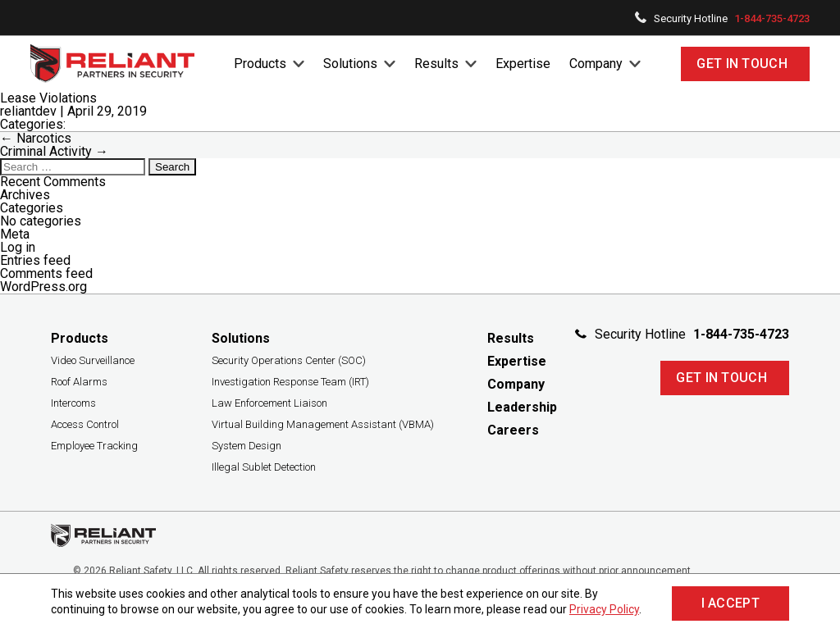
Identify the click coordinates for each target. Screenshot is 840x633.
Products (260, 64)
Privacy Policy (604, 609)
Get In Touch (742, 64)
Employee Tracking (94, 446)
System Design (247, 446)
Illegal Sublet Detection (264, 467)
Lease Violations (48, 98)
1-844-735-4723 (772, 18)
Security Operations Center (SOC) (289, 360)
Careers (513, 430)
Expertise (523, 64)
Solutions (350, 64)
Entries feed (35, 260)
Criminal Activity (54, 151)
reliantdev (28, 111)
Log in (18, 247)
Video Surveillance (93, 360)
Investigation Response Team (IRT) (290, 382)
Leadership (522, 407)
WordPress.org (43, 287)
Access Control (85, 424)
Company (596, 64)
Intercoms (73, 403)
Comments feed (46, 273)
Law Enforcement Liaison (269, 403)
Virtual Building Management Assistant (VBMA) (323, 424)
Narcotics (36, 138)
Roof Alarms (79, 382)
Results (436, 64)
